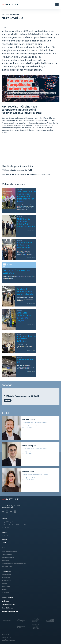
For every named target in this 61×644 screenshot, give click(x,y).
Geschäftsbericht (7, 608)
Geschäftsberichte (7, 574)
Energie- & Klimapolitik (8, 522)
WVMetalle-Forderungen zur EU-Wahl (17, 170)
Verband (5, 532)
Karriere (4, 539)
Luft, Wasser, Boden (7, 566)
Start (3, 14)
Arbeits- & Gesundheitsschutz (9, 551)
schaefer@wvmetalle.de (30, 426)
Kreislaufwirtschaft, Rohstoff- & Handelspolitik (14, 525)
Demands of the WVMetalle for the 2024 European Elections (26, 174)
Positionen (5, 548)
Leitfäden (4, 589)
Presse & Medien (7, 597)
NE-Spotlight (5, 592)
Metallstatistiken (6, 586)
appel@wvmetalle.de (29, 452)
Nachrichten (14, 14)
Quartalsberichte (6, 580)
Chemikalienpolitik (7, 554)
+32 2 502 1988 (27, 428)
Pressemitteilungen (8, 604)
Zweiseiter (4, 583)
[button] (57, 5)
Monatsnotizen (6, 577)
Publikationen (6, 571)
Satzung (4, 639)
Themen (4, 518)
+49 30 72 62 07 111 (28, 480)
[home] (10, 5)
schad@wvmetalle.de (29, 478)
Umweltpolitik (5, 528)
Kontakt (4, 542)
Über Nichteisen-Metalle (10, 611)
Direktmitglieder (6, 536)
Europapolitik (5, 560)
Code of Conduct (6, 637)
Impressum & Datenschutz (9, 640)
